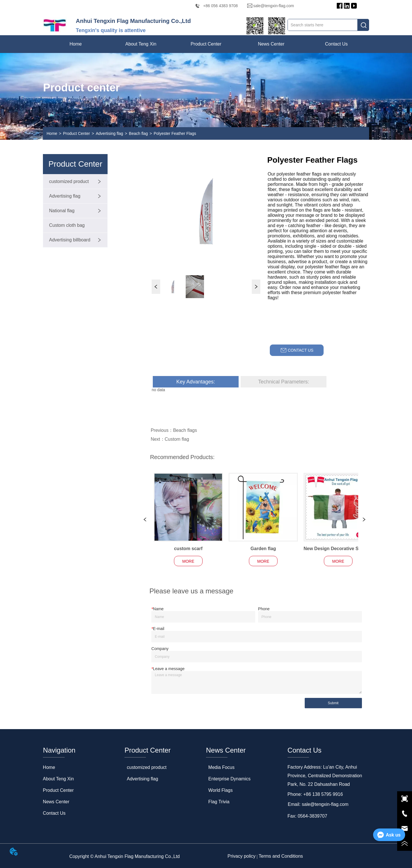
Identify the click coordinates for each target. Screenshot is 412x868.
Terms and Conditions (281, 856)
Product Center (76, 133)
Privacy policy (241, 856)
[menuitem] (141, 44)
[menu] (206, 44)
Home (52, 133)
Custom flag (177, 439)
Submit (333, 703)
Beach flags (185, 430)
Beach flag (138, 133)
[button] (141, 44)
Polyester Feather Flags (175, 133)
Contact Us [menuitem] (336, 44)
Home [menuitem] (76, 44)
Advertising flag (110, 133)
